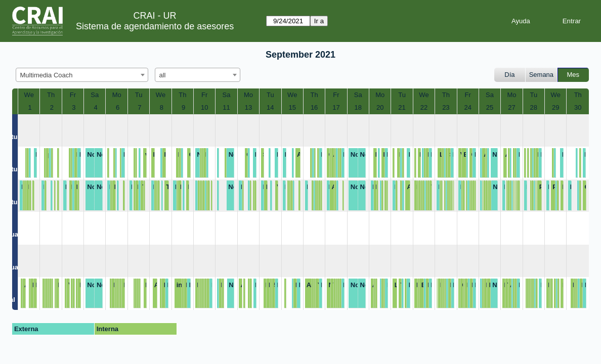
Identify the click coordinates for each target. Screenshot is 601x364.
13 (248, 107)
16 (314, 107)
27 (511, 107)
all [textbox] (163, 75)
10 (204, 107)
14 (270, 107)
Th (51, 95)
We (29, 95)
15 (292, 107)
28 (534, 107)
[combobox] (82, 75)
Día (509, 75)
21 (402, 107)
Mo (117, 95)
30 (578, 107)
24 (467, 107)
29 (555, 107)
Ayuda (521, 21)
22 (424, 107)
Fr (73, 95)
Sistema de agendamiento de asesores (155, 26)
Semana (541, 75)
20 (380, 107)
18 (358, 107)
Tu (139, 95)
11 (226, 107)
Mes (573, 75)
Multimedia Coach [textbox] (47, 75)
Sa (95, 95)
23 (446, 107)
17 (336, 107)
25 (490, 107)
